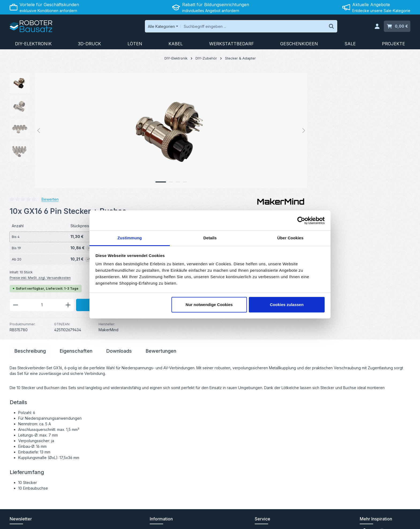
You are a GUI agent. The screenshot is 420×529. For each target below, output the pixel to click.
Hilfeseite (263, 440)
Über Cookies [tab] (290, 238)
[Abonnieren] (118, 439)
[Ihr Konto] (377, 27)
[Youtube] (373, 415)
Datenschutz (365, 521)
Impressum (401, 521)
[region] (107, 133)
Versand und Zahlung (169, 414)
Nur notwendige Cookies (209, 305)
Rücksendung (267, 432)
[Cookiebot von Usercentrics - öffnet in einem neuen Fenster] (301, 221)
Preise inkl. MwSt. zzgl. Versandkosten (246, 157)
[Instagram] (382, 415)
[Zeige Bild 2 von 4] (119, 184)
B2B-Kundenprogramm (170, 432)
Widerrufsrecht (336, 521)
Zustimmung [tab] (130, 238)
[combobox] (225, 27)
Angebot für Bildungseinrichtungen (180, 423)
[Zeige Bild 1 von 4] (109, 184)
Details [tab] (210, 238)
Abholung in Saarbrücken (172, 440)
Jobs (154, 466)
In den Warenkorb (330, 184)
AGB (384, 521)
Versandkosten (285, 509)
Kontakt (261, 423)
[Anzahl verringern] (221, 184)
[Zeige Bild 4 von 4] (133, 184)
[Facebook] (364, 415)
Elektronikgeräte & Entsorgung (177, 449)
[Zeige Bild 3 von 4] (126, 184)
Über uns (158, 457)
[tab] (30, 233)
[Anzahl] (247, 184)
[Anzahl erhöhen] (274, 184)
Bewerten (256, 78)
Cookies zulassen (287, 305)
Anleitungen (265, 414)
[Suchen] (304, 27)
